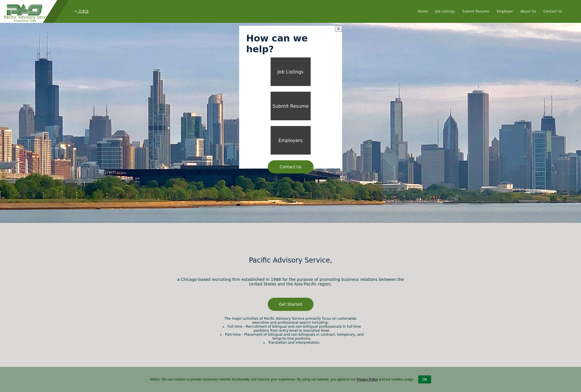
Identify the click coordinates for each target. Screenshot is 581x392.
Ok (425, 379)
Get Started (290, 304)
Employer (505, 11)
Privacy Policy (367, 379)
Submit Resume (476, 11)
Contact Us (553, 11)
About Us (528, 11)
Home (423, 11)
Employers (290, 140)
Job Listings (445, 11)
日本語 (83, 11)
